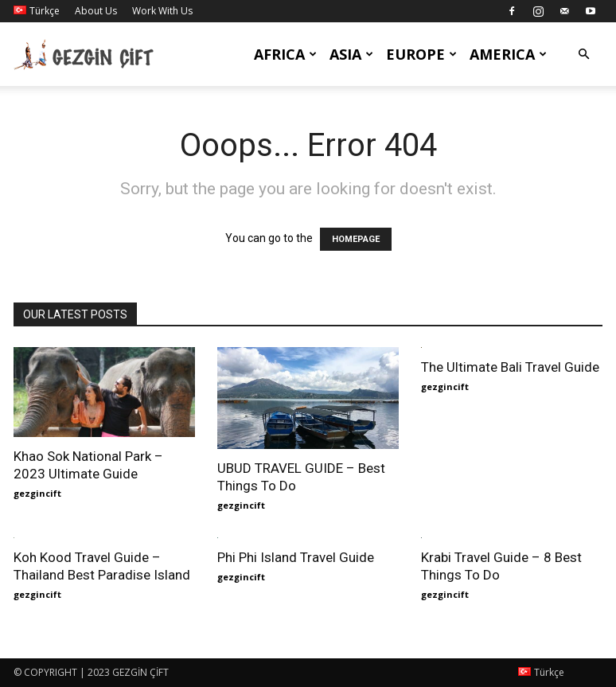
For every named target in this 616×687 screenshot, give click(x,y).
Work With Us (162, 11)
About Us (96, 11)
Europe (421, 54)
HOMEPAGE (356, 239)
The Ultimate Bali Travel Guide (510, 367)
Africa (285, 54)
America (508, 54)
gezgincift (37, 493)
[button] (583, 55)
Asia (351, 54)
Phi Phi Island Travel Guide (296, 557)
